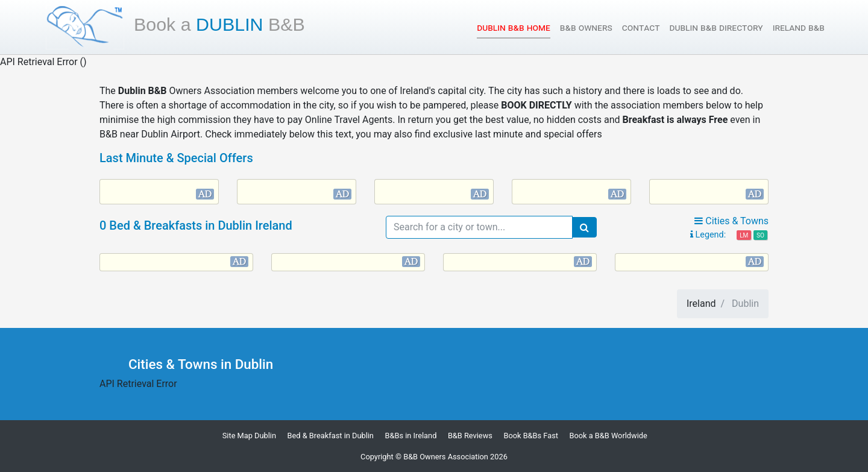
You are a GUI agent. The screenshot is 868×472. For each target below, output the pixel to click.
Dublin (219, 24)
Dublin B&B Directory (716, 27)
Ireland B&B (799, 27)
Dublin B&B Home (514, 27)
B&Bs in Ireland (410, 436)
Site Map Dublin (249, 436)
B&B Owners (586, 27)
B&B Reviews (470, 436)
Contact (641, 27)
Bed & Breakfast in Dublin (331, 436)
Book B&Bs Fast (531, 436)
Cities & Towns (731, 221)
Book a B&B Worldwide (608, 436)
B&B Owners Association (446, 457)
